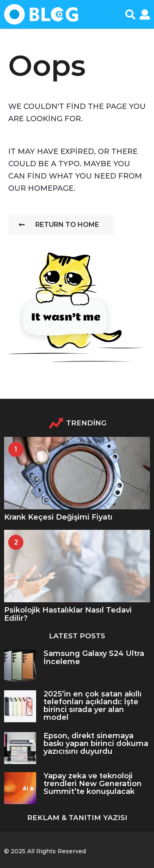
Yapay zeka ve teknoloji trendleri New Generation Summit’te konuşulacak (93, 784)
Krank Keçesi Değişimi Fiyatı (58, 517)
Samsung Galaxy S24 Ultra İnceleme (94, 657)
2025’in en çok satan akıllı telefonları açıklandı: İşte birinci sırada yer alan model (93, 706)
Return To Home (59, 225)
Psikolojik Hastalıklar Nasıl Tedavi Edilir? (68, 614)
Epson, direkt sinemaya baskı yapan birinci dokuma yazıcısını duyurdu (96, 744)
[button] (130, 14)
